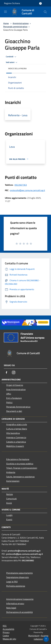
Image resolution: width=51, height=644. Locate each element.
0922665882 (28, 560)
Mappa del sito (9, 639)
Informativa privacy (15, 603)
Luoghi (9, 515)
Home (6, 23)
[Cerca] (45, 12)
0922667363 (21, 185)
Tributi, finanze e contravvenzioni (22, 468)
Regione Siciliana (12, 3)
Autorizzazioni (13, 481)
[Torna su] (46, 639)
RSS (5, 626)
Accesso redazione (41, 637)
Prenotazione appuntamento (19, 573)
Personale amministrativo (15, 27)
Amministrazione (21, 23)
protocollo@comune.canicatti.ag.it (24, 551)
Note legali (11, 608)
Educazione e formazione (18, 459)
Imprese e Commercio (16, 437)
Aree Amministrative (16, 389)
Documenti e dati (14, 411)
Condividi (11, 57)
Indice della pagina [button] (17, 68)
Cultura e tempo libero (17, 429)
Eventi (9, 519)
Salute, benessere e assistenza (20, 477)
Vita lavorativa (13, 433)
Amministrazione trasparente (20, 599)
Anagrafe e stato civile (17, 424)
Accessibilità (8, 629)
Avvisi (9, 503)
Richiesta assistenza (16, 586)
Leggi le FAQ (12, 582)
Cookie (6, 636)
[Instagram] (14, 372)
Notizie (10, 494)
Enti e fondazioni (14, 398)
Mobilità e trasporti (15, 446)
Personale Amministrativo (18, 407)
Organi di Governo (15, 385)
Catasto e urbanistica (16, 442)
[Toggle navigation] (5, 12)
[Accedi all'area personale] (40, 3)
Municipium (34, 636)
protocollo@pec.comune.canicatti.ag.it (28, 190)
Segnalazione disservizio (17, 577)
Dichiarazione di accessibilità (19, 612)
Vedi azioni (12, 62)
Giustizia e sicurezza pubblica (20, 464)
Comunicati (11, 499)
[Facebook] (7, 372)
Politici (9, 402)
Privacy (6, 632)
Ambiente (11, 472)
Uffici (9, 394)
